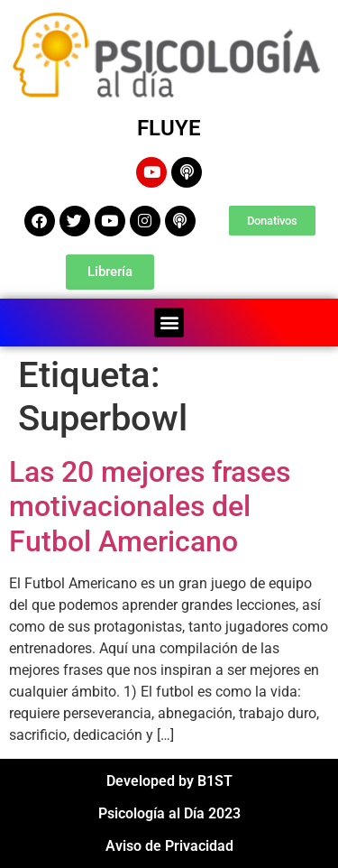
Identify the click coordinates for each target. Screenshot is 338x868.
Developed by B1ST (169, 781)
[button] (169, 323)
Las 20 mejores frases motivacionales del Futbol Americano (150, 507)
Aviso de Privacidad (169, 846)
